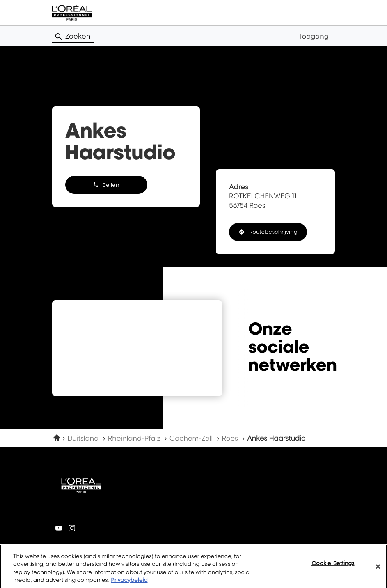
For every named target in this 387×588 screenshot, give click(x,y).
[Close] (378, 572)
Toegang (314, 36)
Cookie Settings (333, 568)
